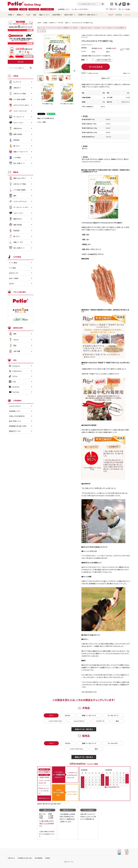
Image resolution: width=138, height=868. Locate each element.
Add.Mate (119, 15)
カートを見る (124, 9)
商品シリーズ (43, 15)
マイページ (13, 9)
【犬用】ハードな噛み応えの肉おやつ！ (84, 28)
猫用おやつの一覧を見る (84, 757)
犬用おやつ (53, 23)
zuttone (127, 15)
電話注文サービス (15, 431)
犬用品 (10, 15)
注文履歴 (23, 9)
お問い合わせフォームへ (44, 798)
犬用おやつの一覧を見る (84, 729)
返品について (127, 73)
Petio (60, 28)
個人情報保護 (39, 858)
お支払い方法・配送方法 (17, 416)
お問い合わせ (11, 858)
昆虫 (35, 15)
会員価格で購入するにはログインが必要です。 (96, 56)
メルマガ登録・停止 (47, 9)
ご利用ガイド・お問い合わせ (87, 15)
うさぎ (28, 15)
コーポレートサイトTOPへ (80, 9)
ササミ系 (60, 23)
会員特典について (64, 9)
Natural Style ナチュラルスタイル (47, 28)
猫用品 (19, 15)
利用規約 (48, 858)
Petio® (111, 15)
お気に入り (111, 9)
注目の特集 (56, 15)
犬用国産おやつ (67, 28)
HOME (39, 23)
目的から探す (69, 15)
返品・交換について (15, 421)
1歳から (67, 23)
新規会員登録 (34, 9)
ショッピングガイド (15, 406)
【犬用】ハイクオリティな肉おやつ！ (105, 28)
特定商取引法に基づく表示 (18, 426)
